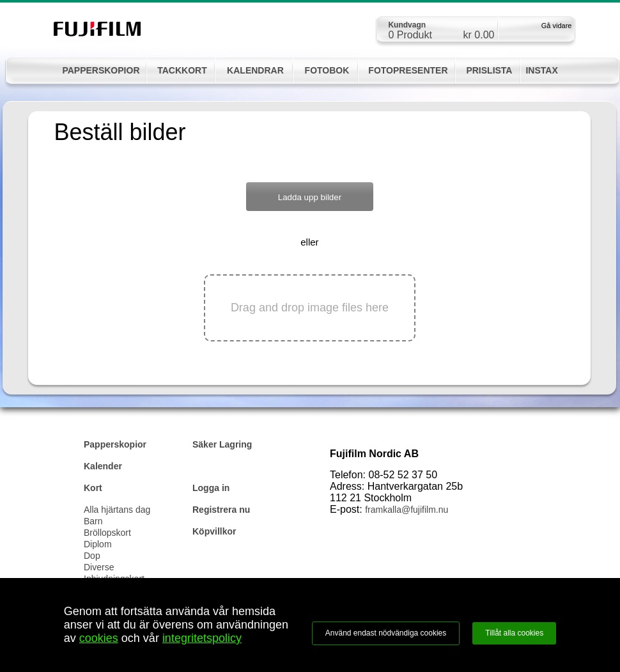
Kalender (103, 466)
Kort (93, 488)
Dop (92, 556)
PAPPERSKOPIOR (101, 70)
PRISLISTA (489, 70)
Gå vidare (557, 26)
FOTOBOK (327, 70)
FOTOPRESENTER (408, 70)
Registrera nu (221, 510)
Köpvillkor (214, 531)
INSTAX (541, 70)
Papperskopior (115, 444)
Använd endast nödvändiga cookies (386, 633)
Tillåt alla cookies (514, 633)
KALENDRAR (255, 70)
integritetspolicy (202, 638)
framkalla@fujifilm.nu (407, 510)
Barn (93, 521)
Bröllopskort (107, 533)
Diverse (99, 567)
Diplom (98, 544)
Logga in (211, 488)
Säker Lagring (222, 444)
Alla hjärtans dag (117, 510)
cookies (99, 638)
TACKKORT (182, 70)
